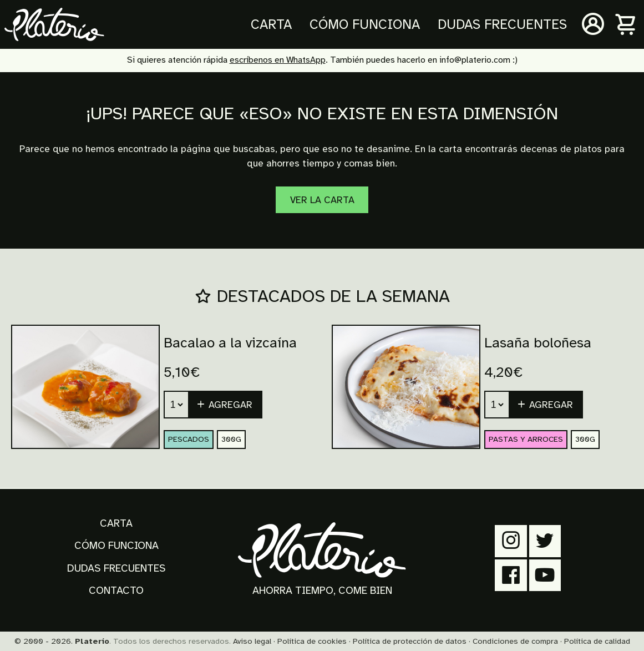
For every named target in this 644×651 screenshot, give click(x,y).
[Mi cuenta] (593, 24)
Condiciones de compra (515, 641)
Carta (271, 24)
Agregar (224, 405)
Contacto (116, 591)
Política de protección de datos (410, 641)
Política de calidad (597, 641)
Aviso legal (252, 641)
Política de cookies (312, 641)
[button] (226, 405)
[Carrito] (626, 24)
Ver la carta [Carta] (322, 200)
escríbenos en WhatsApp (278, 60)
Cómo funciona (365, 24)
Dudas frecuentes (502, 24)
